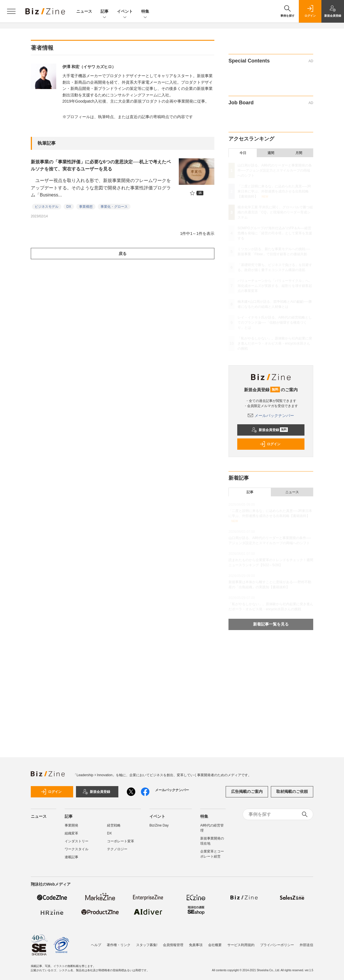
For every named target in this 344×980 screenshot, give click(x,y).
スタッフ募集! (147, 945)
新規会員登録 (270, 430)
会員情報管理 (173, 945)
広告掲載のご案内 (247, 791)
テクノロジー (117, 849)
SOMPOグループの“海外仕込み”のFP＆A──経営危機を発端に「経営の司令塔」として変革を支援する (275, 233)
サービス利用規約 (241, 945)
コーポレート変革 (121, 841)
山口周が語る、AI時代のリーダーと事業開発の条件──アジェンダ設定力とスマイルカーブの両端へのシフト (275, 170)
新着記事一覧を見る (271, 624)
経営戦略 (114, 825)
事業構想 (86, 207)
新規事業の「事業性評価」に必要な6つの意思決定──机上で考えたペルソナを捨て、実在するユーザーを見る (101, 166)
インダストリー (77, 841)
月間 (299, 153)
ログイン (270, 444)
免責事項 (196, 945)
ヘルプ (96, 945)
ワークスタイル (77, 849)
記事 (104, 12)
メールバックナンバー (271, 416)
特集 (145, 12)
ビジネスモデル (47, 207)
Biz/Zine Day (159, 825)
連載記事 (71, 857)
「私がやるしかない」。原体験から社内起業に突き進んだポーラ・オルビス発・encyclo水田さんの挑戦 (275, 343)
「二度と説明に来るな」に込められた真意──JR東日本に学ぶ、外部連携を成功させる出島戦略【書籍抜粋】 (274, 191)
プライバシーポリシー (277, 945)
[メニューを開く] (11, 11)
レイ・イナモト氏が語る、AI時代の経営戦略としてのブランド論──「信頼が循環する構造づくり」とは (275, 323)
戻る (123, 254)
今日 (243, 153)
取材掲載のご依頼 (292, 791)
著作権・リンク (119, 945)
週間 (271, 153)
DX (69, 207)
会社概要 (215, 945)
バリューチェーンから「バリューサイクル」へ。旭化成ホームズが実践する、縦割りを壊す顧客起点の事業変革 (275, 286)
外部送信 (306, 945)
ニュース (84, 11)
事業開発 (71, 825)
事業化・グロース (114, 207)
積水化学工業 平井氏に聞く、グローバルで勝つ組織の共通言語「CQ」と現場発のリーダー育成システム (275, 212)
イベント (125, 12)
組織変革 (71, 833)
